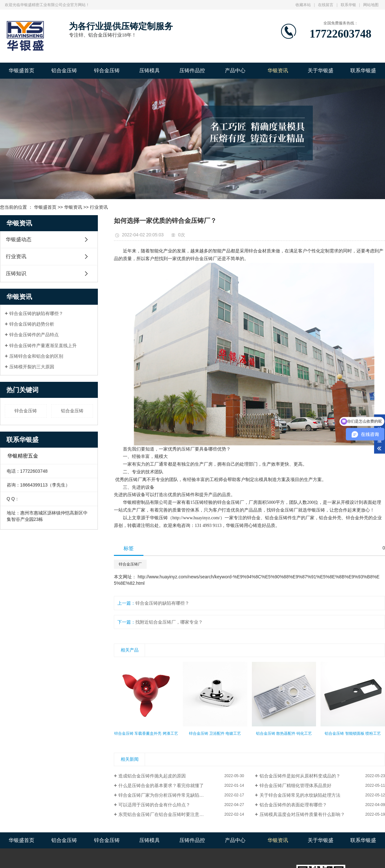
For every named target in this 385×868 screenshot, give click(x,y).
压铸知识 (16, 273)
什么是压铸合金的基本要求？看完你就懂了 (161, 785)
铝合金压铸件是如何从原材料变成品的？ (300, 776)
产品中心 (235, 70)
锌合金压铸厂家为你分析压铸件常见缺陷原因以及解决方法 (177, 795)
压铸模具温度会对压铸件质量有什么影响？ (302, 814)
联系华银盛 (363, 70)
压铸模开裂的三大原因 (32, 367)
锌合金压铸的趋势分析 (32, 324)
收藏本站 (303, 5)
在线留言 (326, 5)
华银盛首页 (21, 70)
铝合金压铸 (64, 70)
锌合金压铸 (107, 70)
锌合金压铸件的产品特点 (34, 335)
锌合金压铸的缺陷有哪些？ (36, 313)
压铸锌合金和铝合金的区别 (36, 356)
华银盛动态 (19, 239)
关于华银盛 (321, 70)
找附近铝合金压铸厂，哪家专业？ (169, 622)
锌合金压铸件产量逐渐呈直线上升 (43, 346)
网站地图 (371, 5)
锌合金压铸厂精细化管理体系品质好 (295, 785)
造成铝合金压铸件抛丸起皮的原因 (152, 776)
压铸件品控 (192, 70)
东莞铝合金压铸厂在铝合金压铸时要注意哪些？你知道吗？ (177, 814)
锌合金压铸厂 (204, 259)
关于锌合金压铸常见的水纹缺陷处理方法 (300, 795)
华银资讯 (278, 70)
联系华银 (348, 5)
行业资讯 (99, 207)
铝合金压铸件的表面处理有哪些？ (293, 805)
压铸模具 (150, 70)
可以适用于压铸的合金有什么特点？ (154, 805)
